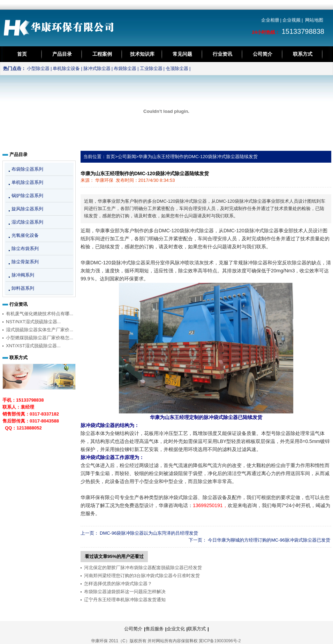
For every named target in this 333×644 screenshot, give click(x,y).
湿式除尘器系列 (27, 222)
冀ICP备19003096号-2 (220, 641)
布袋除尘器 (125, 68)
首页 (22, 54)
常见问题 (182, 54)
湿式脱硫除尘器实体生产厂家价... (40, 330)
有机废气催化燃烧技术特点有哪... (40, 314)
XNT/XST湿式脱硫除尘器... (33, 346)
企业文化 (176, 629)
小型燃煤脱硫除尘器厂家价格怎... (40, 338)
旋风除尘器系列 (27, 209)
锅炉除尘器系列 (27, 196)
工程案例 (102, 54)
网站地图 (314, 20)
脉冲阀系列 (23, 275)
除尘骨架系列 (25, 262)
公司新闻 (127, 157)
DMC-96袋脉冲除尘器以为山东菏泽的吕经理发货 (149, 533)
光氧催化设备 (25, 235)
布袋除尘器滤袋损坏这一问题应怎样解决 (125, 592)
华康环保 (104, 180)
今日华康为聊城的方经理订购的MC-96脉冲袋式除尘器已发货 (269, 540)
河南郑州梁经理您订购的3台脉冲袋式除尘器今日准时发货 (142, 576)
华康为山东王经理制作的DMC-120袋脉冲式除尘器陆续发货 (198, 157)
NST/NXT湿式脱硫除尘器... (33, 322)
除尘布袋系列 (25, 249)
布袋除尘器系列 (27, 169)
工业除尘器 (151, 68)
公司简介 (263, 54)
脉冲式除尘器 (97, 68)
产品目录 (62, 54)
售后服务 (154, 629)
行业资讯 (222, 54)
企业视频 (292, 20)
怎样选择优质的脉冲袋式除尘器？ (118, 584)
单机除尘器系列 (27, 182)
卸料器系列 (23, 288)
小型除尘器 (38, 68)
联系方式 (303, 54)
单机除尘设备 (66, 68)
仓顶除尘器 (177, 68)
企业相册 (270, 20)
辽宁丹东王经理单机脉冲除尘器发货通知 (125, 600)
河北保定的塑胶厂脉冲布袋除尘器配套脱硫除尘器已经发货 (143, 568)
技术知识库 (142, 54)
